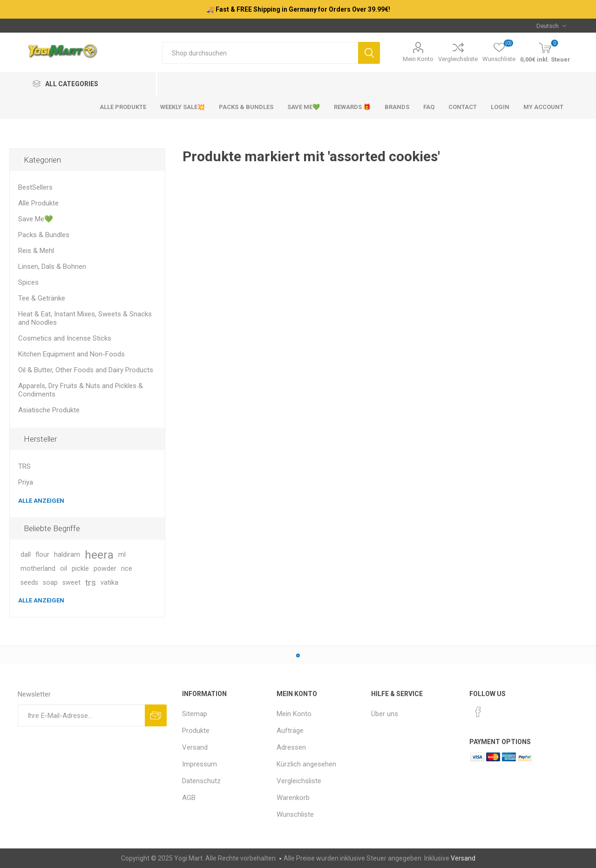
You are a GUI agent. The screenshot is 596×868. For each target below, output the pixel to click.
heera (99, 555)
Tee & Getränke (42, 298)
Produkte (196, 731)
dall (26, 555)
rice (127, 569)
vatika (109, 583)
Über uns (385, 714)
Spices (28, 282)
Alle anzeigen (41, 501)
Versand (195, 747)
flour (42, 555)
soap (50, 583)
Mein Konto (418, 59)
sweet (71, 583)
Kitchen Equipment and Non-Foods (71, 354)
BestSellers (35, 187)
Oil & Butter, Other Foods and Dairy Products (86, 370)
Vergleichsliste (458, 59)
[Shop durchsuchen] (260, 53)
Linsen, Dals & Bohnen (52, 267)
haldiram (67, 555)
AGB (189, 798)
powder (105, 569)
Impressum (200, 764)
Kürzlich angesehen (306, 764)
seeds (29, 583)
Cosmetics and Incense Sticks (65, 338)
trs (91, 583)
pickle (80, 569)
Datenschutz (201, 781)
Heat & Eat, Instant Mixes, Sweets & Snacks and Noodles (85, 318)
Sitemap (195, 714)
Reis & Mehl (36, 251)
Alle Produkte (38, 203)
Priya (26, 482)
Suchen (369, 53)
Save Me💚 (36, 219)
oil (64, 569)
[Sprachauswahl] (551, 26)
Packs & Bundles (44, 235)
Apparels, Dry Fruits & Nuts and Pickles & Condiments (81, 390)
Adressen (291, 747)
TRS (24, 466)
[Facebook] (478, 712)
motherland (38, 569)
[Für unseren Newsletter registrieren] (81, 715)
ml (122, 555)
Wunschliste (295, 814)
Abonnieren (156, 715)
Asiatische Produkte (49, 410)
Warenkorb (293, 798)
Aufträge (290, 731)
